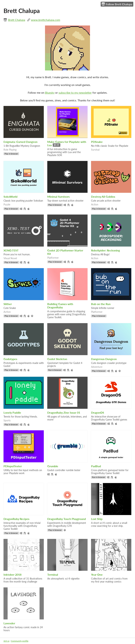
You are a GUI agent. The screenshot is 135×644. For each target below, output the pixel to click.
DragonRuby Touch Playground (67, 519)
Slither (8, 304)
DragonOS (98, 412)
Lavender (9, 623)
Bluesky (50, 93)
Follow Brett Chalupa (117, 4)
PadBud (96, 466)
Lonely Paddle (12, 412)
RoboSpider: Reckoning (105, 250)
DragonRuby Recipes (16, 519)
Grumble (53, 466)
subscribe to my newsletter (75, 93)
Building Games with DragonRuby (60, 306)
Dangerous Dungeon (104, 359)
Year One (97, 575)
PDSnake (97, 142)
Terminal (53, 575)
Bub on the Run (101, 304)
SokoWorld (10, 197)
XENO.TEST (11, 250)
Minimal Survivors (58, 197)
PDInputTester (13, 466)
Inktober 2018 (12, 575)
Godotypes (10, 359)
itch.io (6, 641)
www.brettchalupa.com (46, 20)
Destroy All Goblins (103, 197)
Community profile (20, 641)
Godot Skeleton (57, 359)
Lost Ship (97, 519)
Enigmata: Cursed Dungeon (20, 142)
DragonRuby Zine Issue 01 (64, 412)
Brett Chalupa (17, 20)
